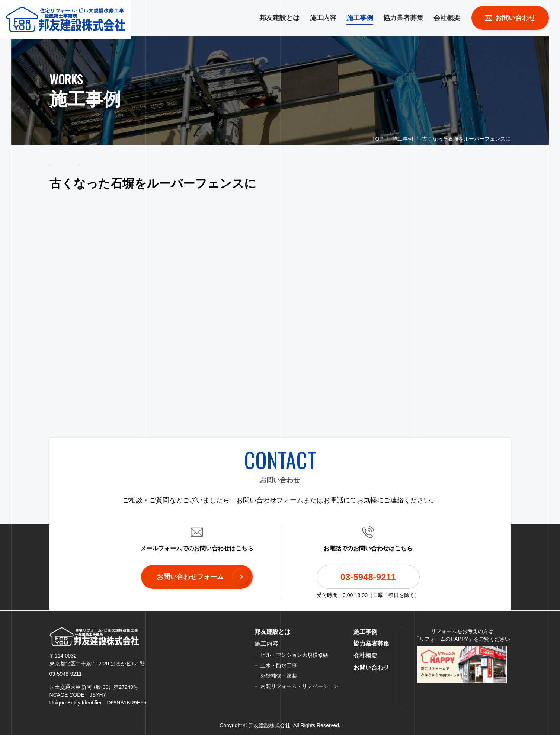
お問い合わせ (371, 667)
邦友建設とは (279, 18)
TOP (377, 139)
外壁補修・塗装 (279, 676)
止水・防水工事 (279, 665)
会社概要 (447, 18)
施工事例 (360, 18)
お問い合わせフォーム (190, 577)
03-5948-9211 (368, 577)
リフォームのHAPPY (444, 639)
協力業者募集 (403, 18)
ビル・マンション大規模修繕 (294, 655)
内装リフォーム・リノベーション (300, 686)
